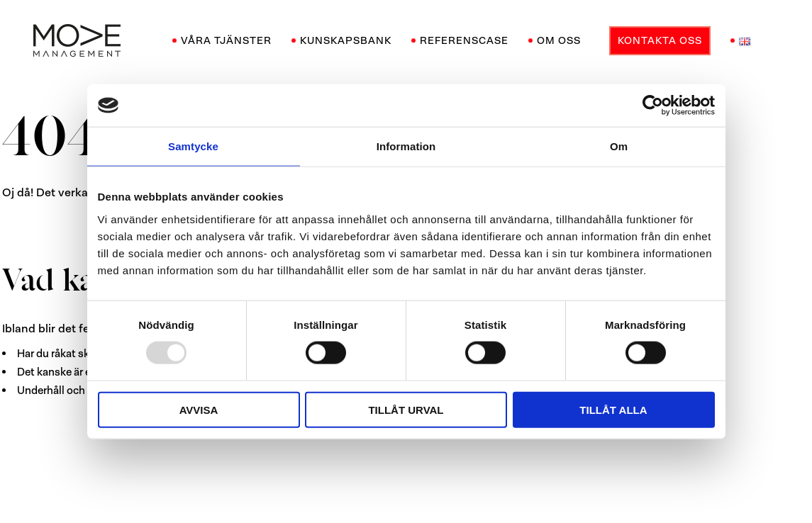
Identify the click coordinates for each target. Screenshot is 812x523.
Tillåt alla (613, 409)
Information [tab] (406, 146)
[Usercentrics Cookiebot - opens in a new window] (653, 106)
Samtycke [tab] (193, 146)
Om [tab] (619, 146)
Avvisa (199, 409)
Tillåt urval (406, 409)
